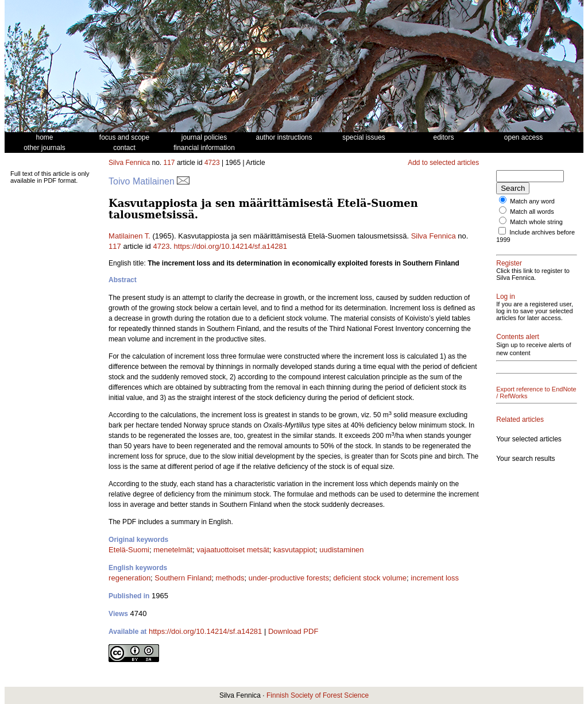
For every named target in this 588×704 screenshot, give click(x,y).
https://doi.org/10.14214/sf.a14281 (231, 246)
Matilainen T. (129, 236)
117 (169, 163)
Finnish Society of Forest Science (318, 695)
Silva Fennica (129, 163)
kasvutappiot (294, 550)
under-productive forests (289, 578)
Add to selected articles (443, 163)
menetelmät (173, 550)
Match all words (532, 211)
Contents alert (518, 337)
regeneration (129, 578)
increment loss (435, 578)
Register (509, 263)
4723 (212, 163)
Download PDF (293, 631)
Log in (506, 297)
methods (230, 578)
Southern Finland (183, 578)
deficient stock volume (370, 578)
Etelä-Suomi (129, 550)
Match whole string (536, 222)
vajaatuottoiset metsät (233, 550)
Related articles (520, 420)
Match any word (532, 201)
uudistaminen (341, 550)
